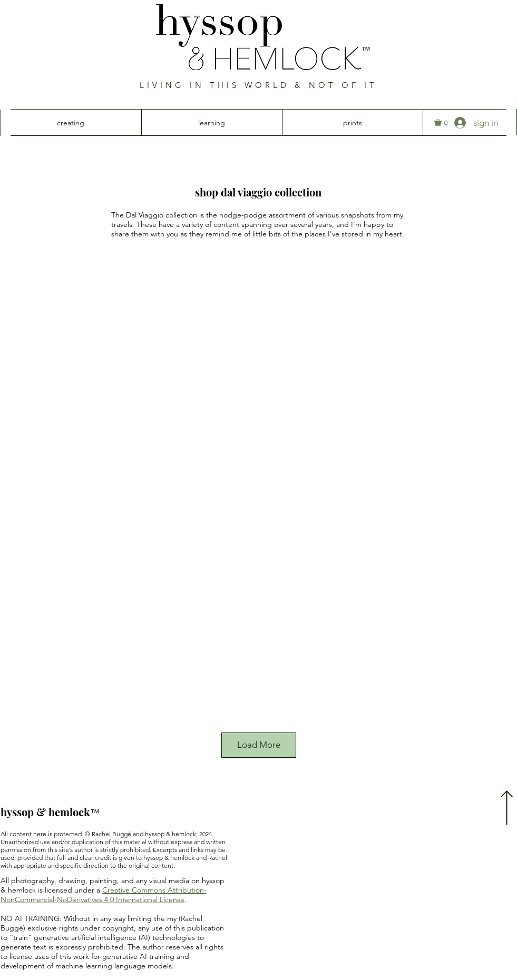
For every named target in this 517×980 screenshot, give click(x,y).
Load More (259, 745)
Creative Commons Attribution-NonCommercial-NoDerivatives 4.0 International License (104, 895)
